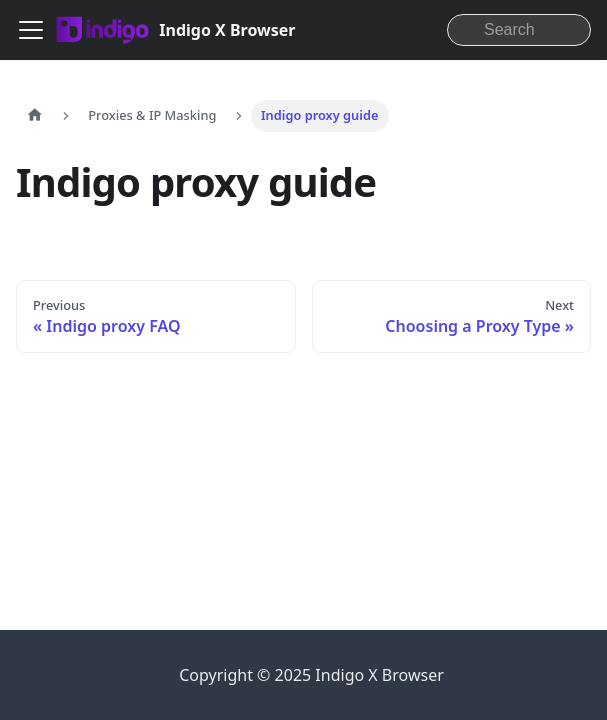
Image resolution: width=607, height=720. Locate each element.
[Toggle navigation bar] (31, 30)
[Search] (519, 30)
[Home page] (35, 116)
